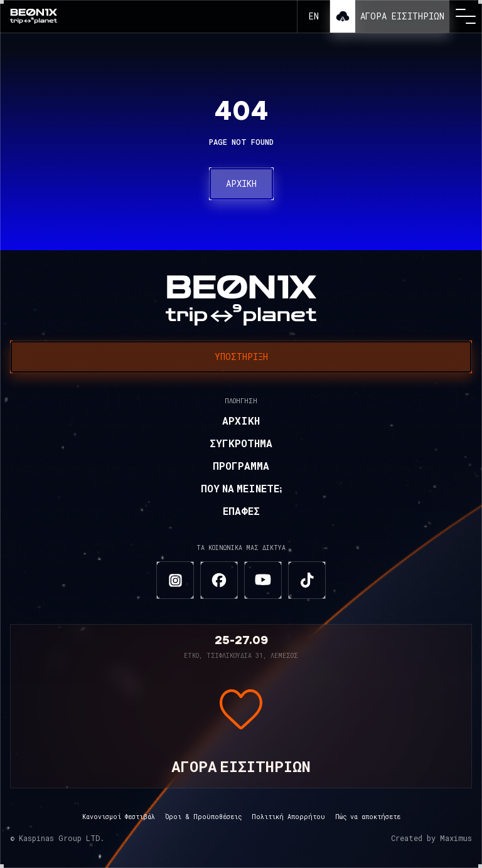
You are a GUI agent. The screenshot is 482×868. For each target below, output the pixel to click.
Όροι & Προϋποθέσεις (203, 817)
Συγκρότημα (241, 445)
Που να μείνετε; (241, 490)
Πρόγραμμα (241, 467)
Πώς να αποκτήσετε (368, 817)
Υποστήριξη (241, 357)
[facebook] (219, 580)
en (314, 16)
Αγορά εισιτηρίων (402, 16)
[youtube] (263, 580)
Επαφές (241, 512)
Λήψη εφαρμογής (343, 16)
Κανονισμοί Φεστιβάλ (119, 817)
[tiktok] (307, 580)
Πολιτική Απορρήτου (288, 817)
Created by (431, 838)
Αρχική (241, 183)
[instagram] (175, 580)
